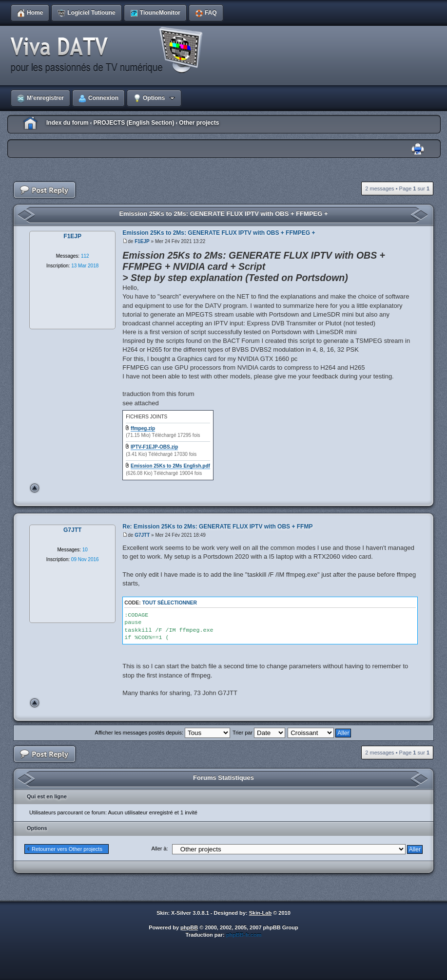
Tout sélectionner (170, 603)
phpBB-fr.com (244, 935)
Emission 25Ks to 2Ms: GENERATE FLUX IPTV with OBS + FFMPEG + (223, 214)
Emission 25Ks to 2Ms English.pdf (170, 466)
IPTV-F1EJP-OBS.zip (154, 447)
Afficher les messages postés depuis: (163, 733)
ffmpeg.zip (143, 428)
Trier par (259, 733)
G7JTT (142, 535)
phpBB (189, 927)
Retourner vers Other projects (67, 849)
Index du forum (68, 123)
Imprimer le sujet (418, 149)
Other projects (199, 123)
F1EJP (142, 241)
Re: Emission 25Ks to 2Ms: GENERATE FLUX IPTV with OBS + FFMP (217, 527)
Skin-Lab (260, 913)
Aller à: (159, 848)
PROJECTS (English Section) (134, 123)
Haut (35, 488)
